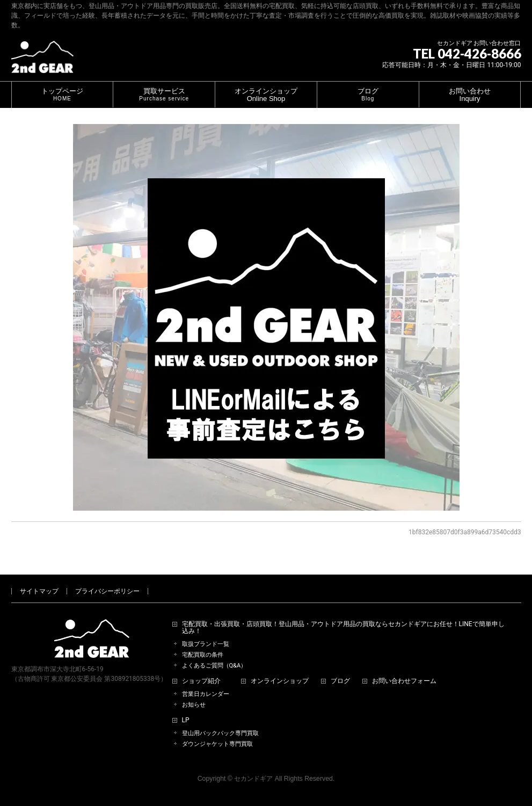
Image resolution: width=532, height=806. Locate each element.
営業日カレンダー (206, 694)
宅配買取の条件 (203, 655)
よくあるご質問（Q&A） (214, 666)
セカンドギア (253, 779)
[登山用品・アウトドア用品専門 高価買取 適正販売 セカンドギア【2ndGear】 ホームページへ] (42, 61)
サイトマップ (39, 591)
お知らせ (194, 705)
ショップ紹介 (201, 681)
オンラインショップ (280, 681)
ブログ (340, 681)
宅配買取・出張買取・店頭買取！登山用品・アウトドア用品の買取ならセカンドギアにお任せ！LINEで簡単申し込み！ (343, 628)
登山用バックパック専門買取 (220, 733)
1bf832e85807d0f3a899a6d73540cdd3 (465, 532)
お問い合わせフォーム (404, 681)
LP (186, 720)
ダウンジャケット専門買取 (217, 744)
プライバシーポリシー (107, 591)
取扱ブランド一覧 (206, 644)
